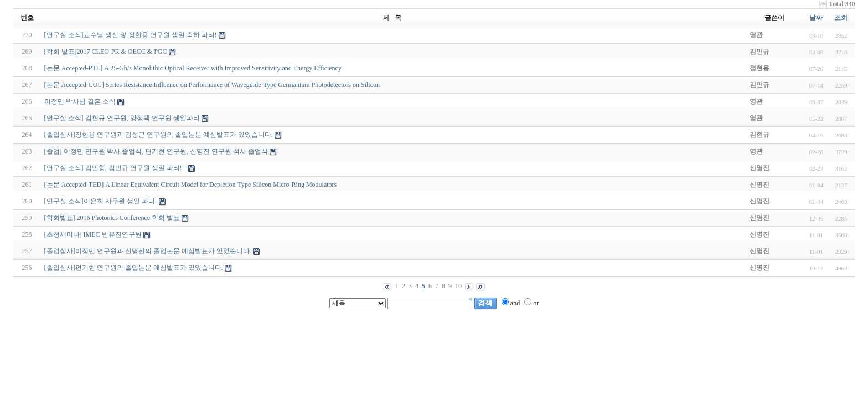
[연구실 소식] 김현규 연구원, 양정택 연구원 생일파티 (122, 118)
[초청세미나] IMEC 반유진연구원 (93, 234)
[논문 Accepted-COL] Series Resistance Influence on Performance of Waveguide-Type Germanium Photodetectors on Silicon (212, 85)
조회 (841, 18)
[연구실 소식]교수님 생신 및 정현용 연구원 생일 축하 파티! (131, 35)
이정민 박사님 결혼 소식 (80, 101)
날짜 (816, 18)
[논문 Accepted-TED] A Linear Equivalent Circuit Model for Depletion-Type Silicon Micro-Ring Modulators (191, 185)
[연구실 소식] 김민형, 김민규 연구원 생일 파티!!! (115, 168)
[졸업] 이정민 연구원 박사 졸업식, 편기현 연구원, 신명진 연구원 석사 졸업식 (156, 151)
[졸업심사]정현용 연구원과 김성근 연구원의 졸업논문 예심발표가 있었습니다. (159, 135)
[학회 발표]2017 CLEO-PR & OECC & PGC (106, 52)
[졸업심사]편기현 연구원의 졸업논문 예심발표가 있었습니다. (134, 268)
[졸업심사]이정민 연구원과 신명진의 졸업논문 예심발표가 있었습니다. (148, 251)
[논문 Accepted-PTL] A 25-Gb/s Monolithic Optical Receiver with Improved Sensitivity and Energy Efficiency (193, 68)
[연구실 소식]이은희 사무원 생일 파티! (101, 201)
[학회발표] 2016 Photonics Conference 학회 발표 (112, 218)
